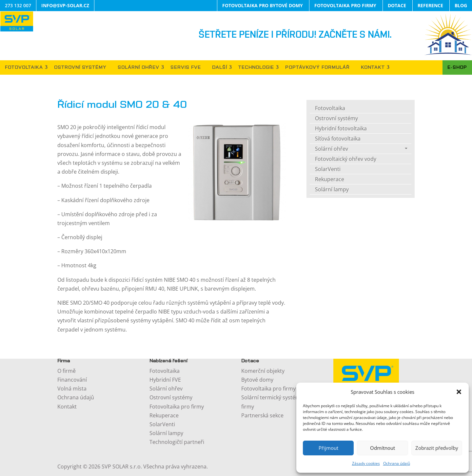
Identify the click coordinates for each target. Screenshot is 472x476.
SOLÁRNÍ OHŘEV (138, 67)
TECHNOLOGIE (256, 67)
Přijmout (328, 448)
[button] (459, 392)
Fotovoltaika (330, 108)
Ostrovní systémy (336, 118)
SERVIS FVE (186, 67)
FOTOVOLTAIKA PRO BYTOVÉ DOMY (263, 5)
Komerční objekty (263, 371)
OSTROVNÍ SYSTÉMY (80, 67)
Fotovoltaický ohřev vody (346, 159)
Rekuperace (330, 179)
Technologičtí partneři (177, 442)
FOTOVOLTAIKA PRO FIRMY (345, 5)
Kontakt (67, 407)
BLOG (461, 5)
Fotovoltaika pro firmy (177, 407)
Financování (72, 380)
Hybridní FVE (165, 380)
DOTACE (397, 5)
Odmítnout (383, 448)
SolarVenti (328, 169)
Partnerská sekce (262, 415)
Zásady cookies (366, 463)
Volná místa (72, 389)
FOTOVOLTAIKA (24, 67)
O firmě (67, 371)
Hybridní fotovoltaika (341, 128)
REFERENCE (430, 5)
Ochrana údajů (397, 463)
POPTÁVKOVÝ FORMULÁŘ (317, 67)
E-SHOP (457, 67)
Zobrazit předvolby (437, 448)
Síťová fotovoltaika (338, 139)
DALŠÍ (220, 67)
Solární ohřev (332, 149)
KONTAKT (373, 67)
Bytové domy (257, 380)
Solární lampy (332, 189)
